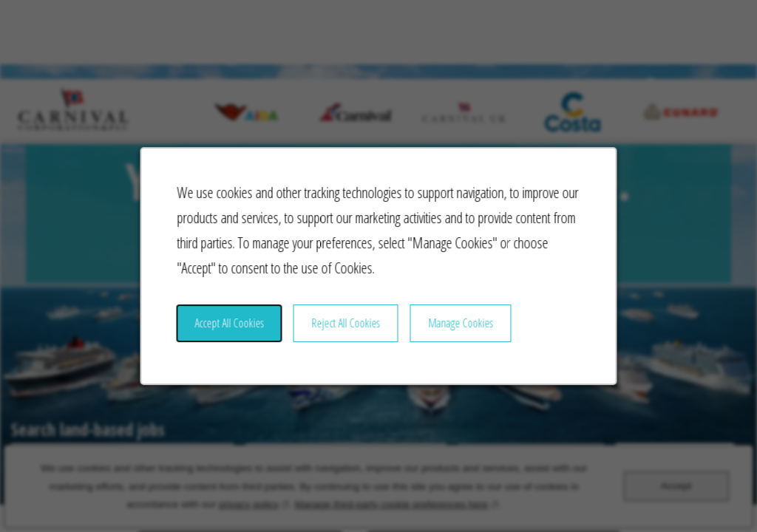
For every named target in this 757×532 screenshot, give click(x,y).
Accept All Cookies (239, 335)
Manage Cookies (455, 335)
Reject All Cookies (347, 335)
